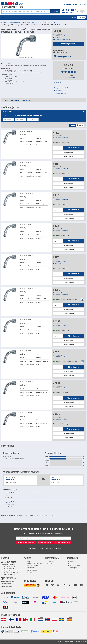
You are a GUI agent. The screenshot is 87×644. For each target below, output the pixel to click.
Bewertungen (28, 100)
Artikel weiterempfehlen (61, 93)
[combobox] (8, 119)
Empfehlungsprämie (33, 565)
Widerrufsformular (75, 565)
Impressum (73, 562)
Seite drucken (58, 91)
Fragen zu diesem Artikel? (61, 88)
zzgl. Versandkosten (61, 36)
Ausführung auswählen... (69, 44)
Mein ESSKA (31, 567)
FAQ (28, 562)
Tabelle (80, 125)
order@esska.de (7, 583)
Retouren (30, 573)
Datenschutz (73, 567)
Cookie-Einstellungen (76, 569)
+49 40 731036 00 (9, 562)
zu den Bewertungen (69, 77)
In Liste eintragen (69, 156)
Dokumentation (58, 82)
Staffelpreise (58, 38)
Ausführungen (16, 100)
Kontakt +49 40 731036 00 (75, 5)
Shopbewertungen (32, 571)
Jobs (50, 565)
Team (50, 564)
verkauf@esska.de (62, 57)
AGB (71, 564)
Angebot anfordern (69, 152)
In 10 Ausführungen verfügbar (62, 40)
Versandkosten (31, 569)
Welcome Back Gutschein (34, 564)
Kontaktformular (7, 586)
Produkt (6, 100)
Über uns (51, 562)
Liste (73, 125)
